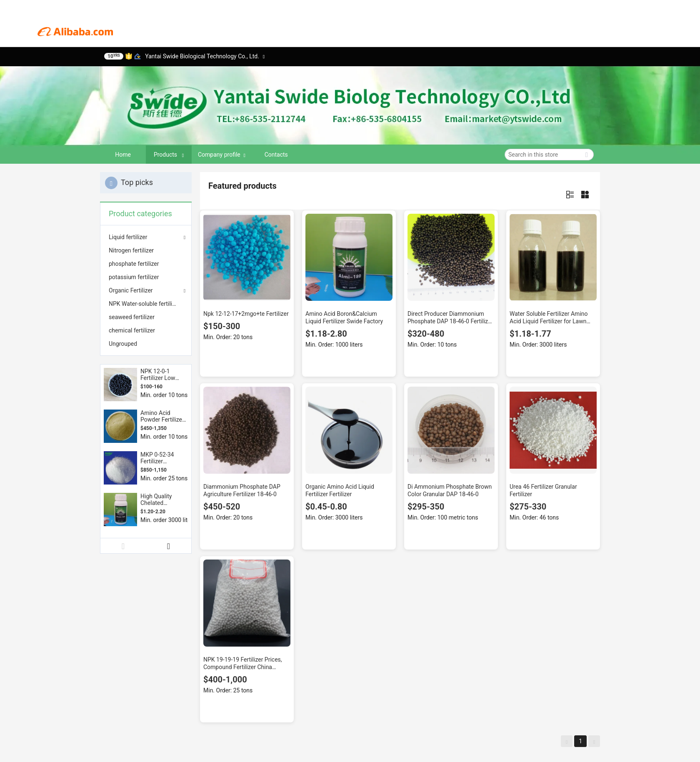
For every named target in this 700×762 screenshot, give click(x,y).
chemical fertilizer (132, 330)
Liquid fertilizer (128, 237)
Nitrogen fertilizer (131, 250)
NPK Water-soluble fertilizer (144, 304)
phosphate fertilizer (134, 264)
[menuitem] (146, 250)
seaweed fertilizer (132, 317)
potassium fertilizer (134, 277)
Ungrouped (123, 344)
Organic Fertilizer (131, 290)
